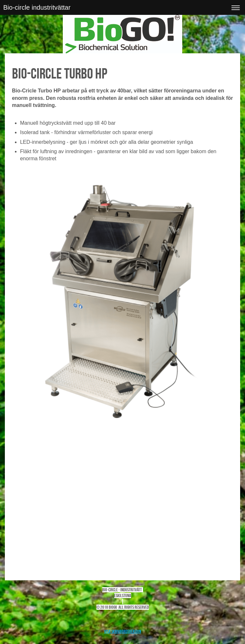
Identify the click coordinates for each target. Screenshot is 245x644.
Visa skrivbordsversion (123, 631)
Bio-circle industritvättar (37, 7)
